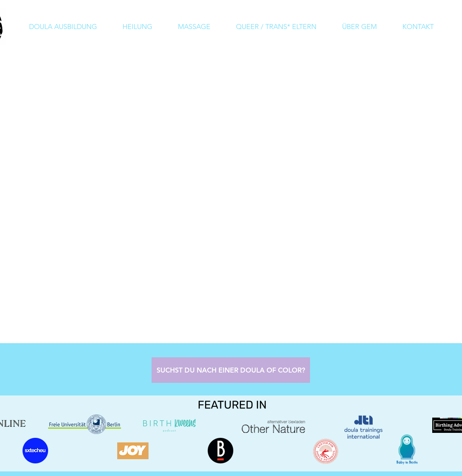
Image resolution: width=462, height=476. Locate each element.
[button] (359, 27)
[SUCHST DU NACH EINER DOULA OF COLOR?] (231, 370)
